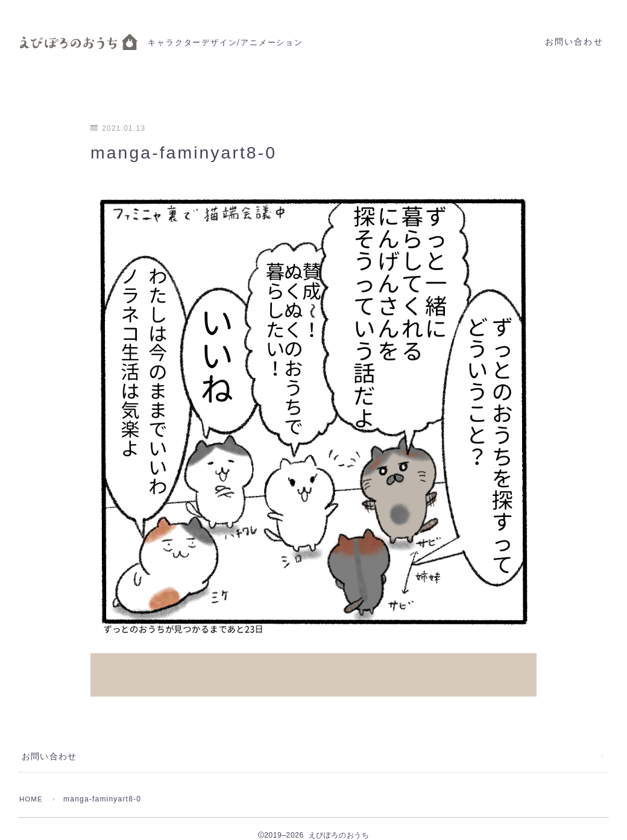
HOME (32, 786)
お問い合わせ (574, 42)
